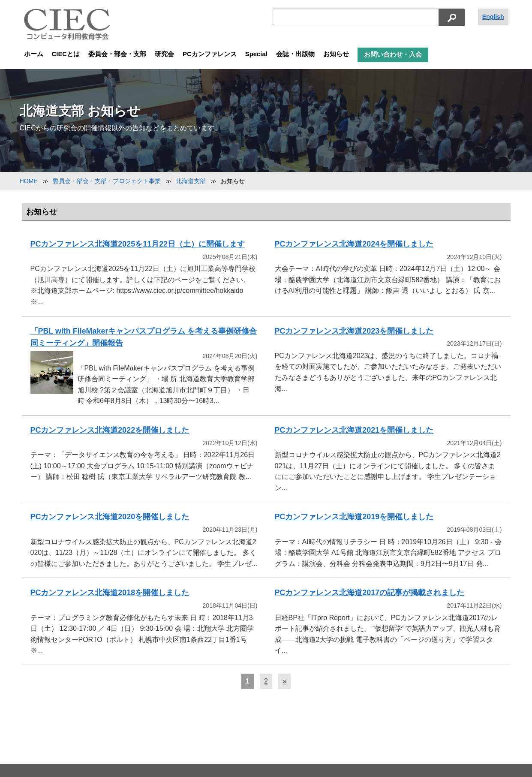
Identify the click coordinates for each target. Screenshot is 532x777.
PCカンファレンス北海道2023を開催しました (354, 331)
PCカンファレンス (210, 54)
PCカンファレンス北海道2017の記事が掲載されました (370, 593)
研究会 (164, 54)
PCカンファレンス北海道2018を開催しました (110, 593)
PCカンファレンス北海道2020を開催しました (110, 517)
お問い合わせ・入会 (393, 54)
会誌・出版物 (295, 54)
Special (256, 54)
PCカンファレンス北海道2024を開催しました (354, 244)
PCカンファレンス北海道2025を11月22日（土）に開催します (138, 244)
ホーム (34, 54)
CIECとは (66, 54)
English (493, 17)
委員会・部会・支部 (117, 54)
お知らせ (336, 54)
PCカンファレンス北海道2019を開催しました (354, 517)
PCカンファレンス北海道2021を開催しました (354, 430)
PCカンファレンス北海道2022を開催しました (110, 430)
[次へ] (284, 681)
